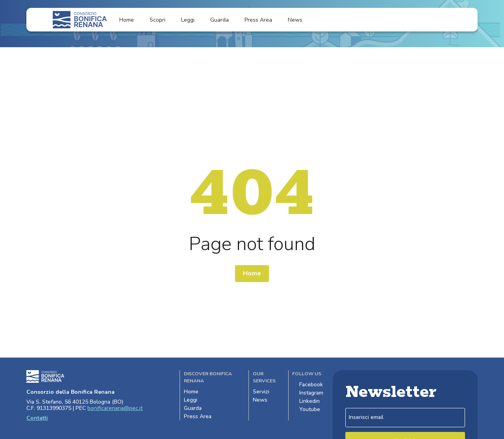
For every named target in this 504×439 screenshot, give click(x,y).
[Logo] (80, 20)
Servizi (265, 392)
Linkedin (306, 401)
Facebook (308, 385)
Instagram (308, 393)
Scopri (157, 20)
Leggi (188, 20)
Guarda (220, 20)
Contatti (37, 418)
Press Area (258, 20)
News (300, 20)
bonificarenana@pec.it (115, 408)
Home (127, 20)
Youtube (306, 409)
